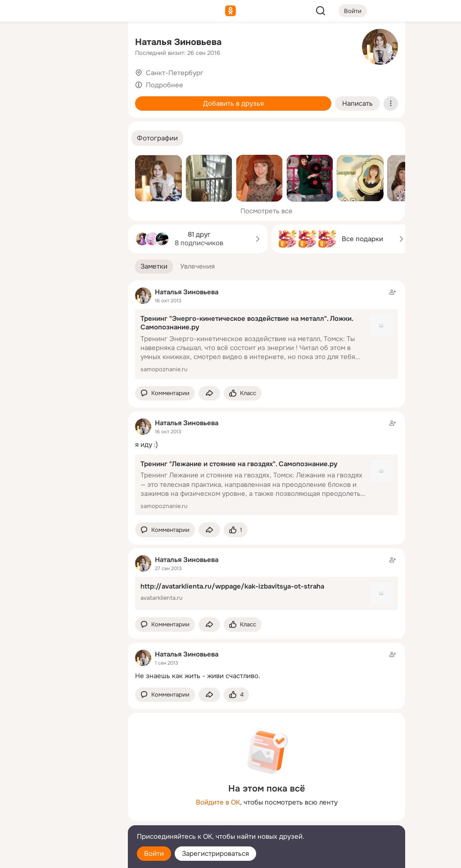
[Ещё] (61, 798)
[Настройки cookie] (61, 856)
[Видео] (101, 83)
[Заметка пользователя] (267, 665)
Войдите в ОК (218, 802)
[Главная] (22, 43)
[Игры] (101, 122)
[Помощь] (22, 162)
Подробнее (165, 85)
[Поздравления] (61, 122)
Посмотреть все (267, 211)
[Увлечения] (61, 43)
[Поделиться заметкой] (209, 394)
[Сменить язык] (61, 818)
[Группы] (101, 43)
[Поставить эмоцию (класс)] (243, 394)
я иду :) (147, 445)
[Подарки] (22, 122)
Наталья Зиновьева (178, 42)
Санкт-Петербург (175, 73)
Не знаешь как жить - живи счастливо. (198, 676)
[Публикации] (22, 83)
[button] (157, 138)
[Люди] (61, 83)
